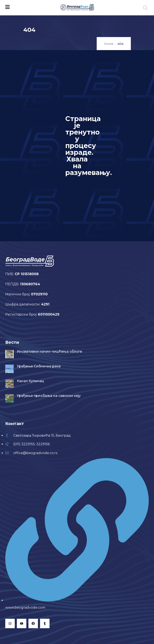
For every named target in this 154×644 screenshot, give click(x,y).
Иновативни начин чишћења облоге (49, 351)
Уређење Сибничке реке (39, 366)
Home (109, 44)
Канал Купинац (30, 381)
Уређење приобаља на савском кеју (49, 396)
